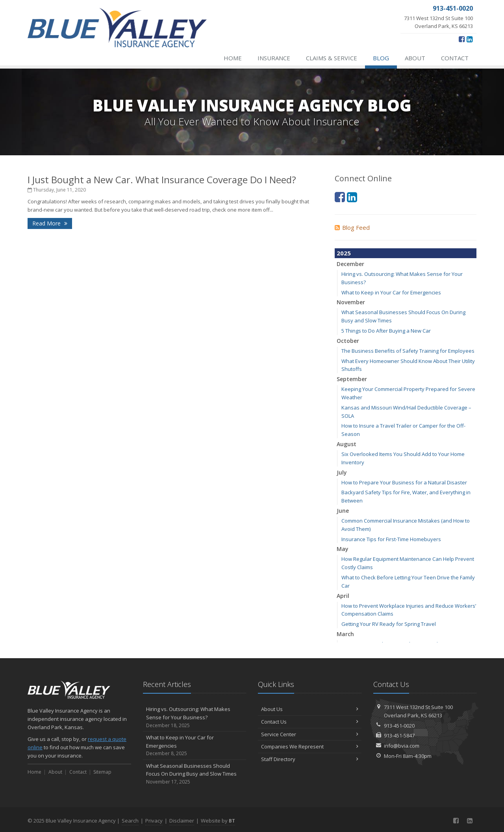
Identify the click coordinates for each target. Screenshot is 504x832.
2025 (344, 253)
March (345, 634)
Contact (455, 58)
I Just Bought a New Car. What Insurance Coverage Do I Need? (162, 180)
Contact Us (310, 722)
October (348, 341)
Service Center (310, 734)
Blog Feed (352, 227)
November (351, 302)
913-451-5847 (399, 735)
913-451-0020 (399, 726)
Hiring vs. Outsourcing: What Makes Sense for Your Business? (195, 717)
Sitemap (102, 772)
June (343, 511)
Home (233, 58)
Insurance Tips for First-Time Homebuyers (391, 539)
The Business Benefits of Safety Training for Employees (408, 351)
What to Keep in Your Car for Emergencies (391, 292)
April (343, 596)
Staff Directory (310, 759)
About (415, 58)
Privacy (154, 821)
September (352, 379)
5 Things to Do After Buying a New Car (386, 331)
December (350, 264)
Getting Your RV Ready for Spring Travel (389, 624)
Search (130, 821)
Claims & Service (332, 58)
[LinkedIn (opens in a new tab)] (470, 39)
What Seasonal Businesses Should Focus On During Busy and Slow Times (195, 774)
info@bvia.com (402, 746)
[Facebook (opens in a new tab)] (462, 39)
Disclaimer (182, 821)
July (342, 472)
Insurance (274, 58)
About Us (310, 709)
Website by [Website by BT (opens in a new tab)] (218, 821)
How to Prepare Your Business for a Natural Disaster (404, 482)
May (343, 549)
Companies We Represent (310, 746)
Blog (381, 58)
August (346, 444)
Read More (50, 223)
